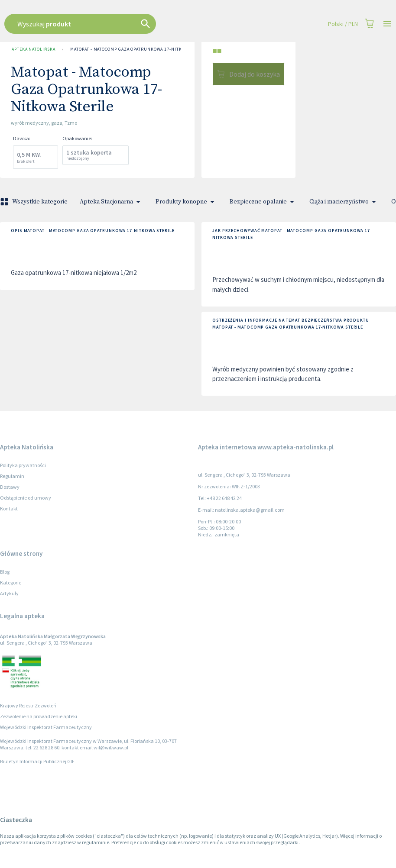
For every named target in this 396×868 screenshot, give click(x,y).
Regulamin (12, 476)
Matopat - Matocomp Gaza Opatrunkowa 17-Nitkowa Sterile (140, 49)
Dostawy (10, 487)
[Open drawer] (387, 24)
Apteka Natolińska (33, 49)
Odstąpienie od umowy (26, 498)
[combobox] (170, 24)
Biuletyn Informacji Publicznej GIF (37, 761)
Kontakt (9, 508)
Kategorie (11, 582)
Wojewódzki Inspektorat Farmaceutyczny (46, 727)
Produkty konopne (187, 202)
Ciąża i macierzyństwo (344, 202)
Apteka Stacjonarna (112, 202)
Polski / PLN (343, 24)
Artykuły (9, 593)
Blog (5, 572)
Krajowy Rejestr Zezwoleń (28, 705)
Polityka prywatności (23, 465)
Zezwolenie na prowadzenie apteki (39, 716)
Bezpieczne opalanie (263, 202)
